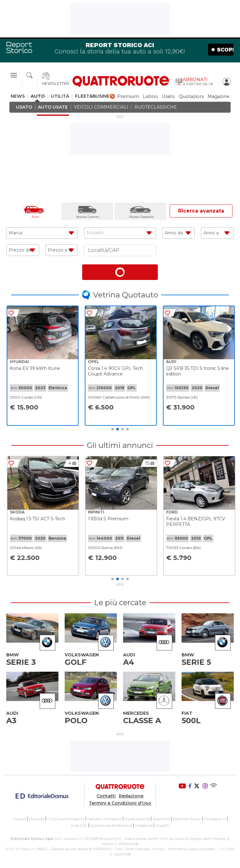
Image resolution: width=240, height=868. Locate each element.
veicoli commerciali (101, 107)
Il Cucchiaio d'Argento (66, 819)
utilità (60, 96)
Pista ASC (79, 826)
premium (128, 97)
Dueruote (37, 819)
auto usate (53, 107)
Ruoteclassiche (137, 819)
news (18, 96)
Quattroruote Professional (111, 826)
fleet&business (95, 96)
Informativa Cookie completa (191, 849)
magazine (218, 97)
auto (38, 96)
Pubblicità (144, 826)
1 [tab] (112, 429)
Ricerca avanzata (201, 211)
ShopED (162, 826)
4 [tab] (127, 429)
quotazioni (191, 97)
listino (150, 97)
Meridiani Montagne (104, 819)
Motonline (161, 819)
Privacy (159, 849)
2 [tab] (117, 429)
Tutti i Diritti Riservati (132, 849)
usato (168, 97)
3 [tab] (122, 429)
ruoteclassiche (156, 107)
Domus (20, 819)
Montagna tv (215, 819)
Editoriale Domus (187, 819)
